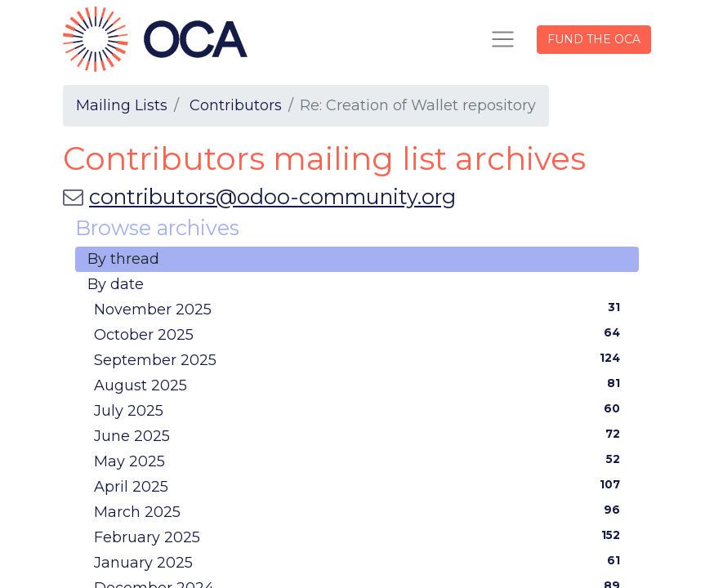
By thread (123, 259)
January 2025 (360, 562)
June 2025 (360, 435)
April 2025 (360, 486)
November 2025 (360, 309)
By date (116, 284)
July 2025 (360, 410)
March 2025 (360, 511)
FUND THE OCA (594, 39)
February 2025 (360, 537)
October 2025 (360, 334)
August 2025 (360, 385)
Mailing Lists (122, 105)
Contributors (236, 105)
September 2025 (360, 359)
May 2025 (360, 461)
